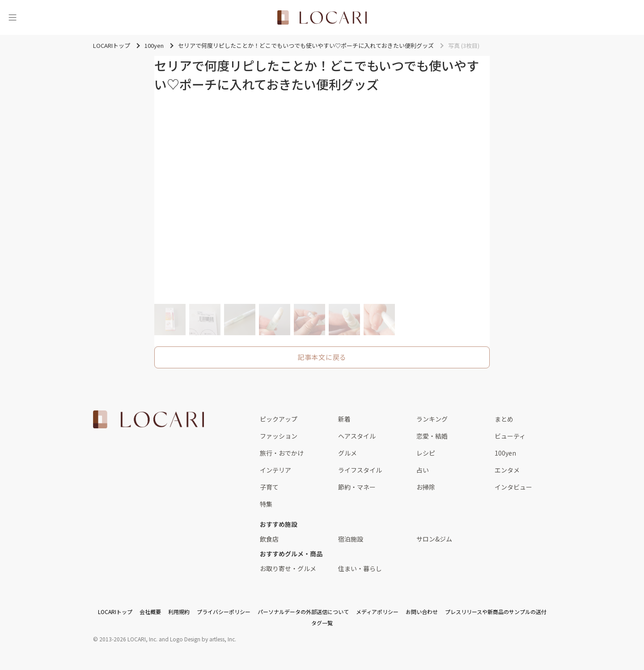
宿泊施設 (351, 539)
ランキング (432, 419)
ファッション (279, 436)
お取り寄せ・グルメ (288, 568)
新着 (344, 419)
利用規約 (179, 612)
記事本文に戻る (322, 357)
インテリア (275, 470)
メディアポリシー (377, 612)
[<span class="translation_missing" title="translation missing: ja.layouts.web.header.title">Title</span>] (322, 17)
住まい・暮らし (360, 568)
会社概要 (150, 612)
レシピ (426, 453)
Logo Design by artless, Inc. (203, 639)
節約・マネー (357, 487)
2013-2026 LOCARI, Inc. (128, 639)
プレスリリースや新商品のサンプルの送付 (496, 612)
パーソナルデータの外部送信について (303, 612)
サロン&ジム (434, 539)
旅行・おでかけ (282, 453)
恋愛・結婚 (432, 436)
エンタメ (507, 470)
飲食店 (269, 539)
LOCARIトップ (115, 612)
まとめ (504, 419)
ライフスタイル (360, 470)
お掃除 (426, 487)
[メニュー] (13, 17)
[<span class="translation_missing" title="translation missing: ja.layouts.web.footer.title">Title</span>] (148, 419)
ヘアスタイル (357, 436)
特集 (266, 504)
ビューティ (510, 436)
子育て (269, 487)
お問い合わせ (422, 612)
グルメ (347, 453)
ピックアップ (279, 419)
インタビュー (513, 487)
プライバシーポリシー (224, 612)
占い (423, 470)
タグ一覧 (322, 623)
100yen (505, 453)
